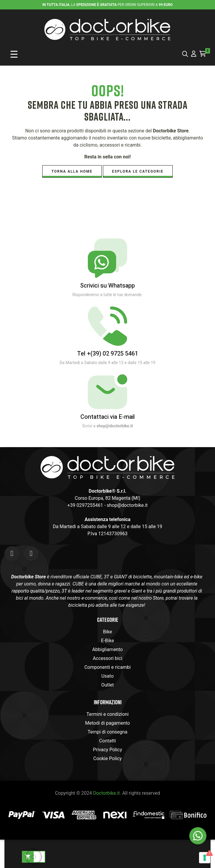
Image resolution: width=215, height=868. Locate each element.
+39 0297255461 (85, 505)
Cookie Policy (108, 759)
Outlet (107, 685)
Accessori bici (108, 658)
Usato (108, 676)
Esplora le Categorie (138, 171)
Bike (107, 632)
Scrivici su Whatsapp (107, 286)
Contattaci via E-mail (108, 417)
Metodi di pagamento (107, 723)
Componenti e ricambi (107, 667)
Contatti (107, 741)
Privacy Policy (107, 750)
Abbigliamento (107, 649)
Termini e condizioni (107, 714)
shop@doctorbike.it (127, 505)
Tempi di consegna (107, 732)
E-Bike (108, 641)
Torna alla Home (72, 171)
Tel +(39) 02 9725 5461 (108, 354)
